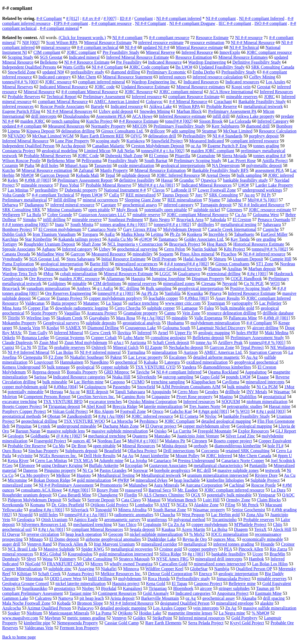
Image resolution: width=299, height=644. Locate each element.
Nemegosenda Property (77, 623)
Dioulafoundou (76, 116)
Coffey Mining (262, 77)
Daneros (30, 470)
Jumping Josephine (168, 279)
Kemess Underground (21, 367)
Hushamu (175, 323)
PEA (228, 549)
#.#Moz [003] (197, 298)
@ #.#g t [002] (69, 436)
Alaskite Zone (206, 505)
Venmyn (119, 618)
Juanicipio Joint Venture (198, 436)
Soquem (166, 254)
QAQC (288, 495)
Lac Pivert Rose (242, 161)
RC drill (204, 470)
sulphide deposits (101, 323)
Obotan (54, 416)
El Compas (159, 156)
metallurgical (195, 544)
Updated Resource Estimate (145, 87)
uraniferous (157, 520)
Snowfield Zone (22, 72)
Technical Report (61, 97)
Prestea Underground (196, 461)
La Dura (278, 490)
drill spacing (274, 598)
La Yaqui (114, 303)
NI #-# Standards (228, 136)
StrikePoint (162, 618)
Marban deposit (262, 269)
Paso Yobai (69, 185)
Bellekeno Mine (61, 161)
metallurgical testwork (263, 106)
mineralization (164, 352)
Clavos (159, 190)
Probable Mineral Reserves (47, 156)
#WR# (123, 480)
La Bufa (34, 215)
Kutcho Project (99, 121)
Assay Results (227, 298)
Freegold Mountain (214, 431)
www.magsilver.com (20, 618)
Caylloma (231, 382)
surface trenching (143, 303)
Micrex (97, 564)
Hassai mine (279, 406)
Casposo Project (208, 583)
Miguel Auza (76, 165)
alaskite (267, 603)
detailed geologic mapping (123, 608)
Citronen (199, 441)
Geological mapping (254, 426)
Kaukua (168, 529)
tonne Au (204, 342)
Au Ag (252, 357)
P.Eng (230, 505)
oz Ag (191, 598)
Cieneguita (32, 357)
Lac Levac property (145, 357)
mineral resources (18, 554)
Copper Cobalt (104, 338)
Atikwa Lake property (255, 116)
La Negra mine (232, 613)
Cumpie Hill (280, 259)
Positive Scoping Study (250, 288)
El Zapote (154, 347)
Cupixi (8, 347)
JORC (269, 97)
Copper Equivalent (275, 441)
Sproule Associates (19, 249)
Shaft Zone (91, 244)
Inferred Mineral (69, 333)
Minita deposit (174, 446)
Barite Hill (99, 264)
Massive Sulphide (59, 549)
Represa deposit (46, 372)
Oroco (158, 411)
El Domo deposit (64, 539)
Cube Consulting (98, 559)
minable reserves (272, 579)
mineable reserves (242, 97)
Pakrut (116, 357)
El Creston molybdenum (60, 229)
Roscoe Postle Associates (62, 106)
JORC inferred (281, 175)
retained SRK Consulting (247, 451)
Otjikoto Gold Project (109, 505)
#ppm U (285, 456)
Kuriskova (136, 141)
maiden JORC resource (79, 279)
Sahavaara (272, 224)
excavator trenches (105, 402)
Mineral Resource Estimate (108, 42)
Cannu (170, 313)
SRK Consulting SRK (21, 210)
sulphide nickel (207, 210)
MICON (140, 126)
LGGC (166, 274)
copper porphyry (203, 549)
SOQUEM (231, 402)
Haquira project (126, 583)
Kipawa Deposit (40, 131)
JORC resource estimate (270, 210)
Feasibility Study (123, 161)
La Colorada (240, 121)
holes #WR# (247, 333)
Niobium (34, 613)
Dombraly (11, 559)
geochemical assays (140, 205)
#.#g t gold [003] (271, 411)
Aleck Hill (282, 529)
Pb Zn (175, 234)
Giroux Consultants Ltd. (122, 131)
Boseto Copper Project (22, 406)
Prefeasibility (194, 136)
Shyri (31, 559)
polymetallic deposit (264, 165)
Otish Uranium (54, 520)
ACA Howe (142, 116)
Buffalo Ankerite (104, 465)
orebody (201, 446)
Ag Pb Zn (149, 293)
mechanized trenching (93, 524)
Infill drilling (65, 200)
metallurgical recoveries (132, 549)
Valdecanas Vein (39, 628)
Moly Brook (127, 210)
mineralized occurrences (136, 264)
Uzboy (105, 249)
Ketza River (18, 461)
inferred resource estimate (161, 42)
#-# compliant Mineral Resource (90, 92)
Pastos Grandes (113, 470)
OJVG (136, 136)
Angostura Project (233, 593)
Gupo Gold (210, 377)
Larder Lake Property (274, 185)
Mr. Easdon (188, 490)
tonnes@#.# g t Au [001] (86, 515)
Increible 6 (218, 234)
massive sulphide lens (66, 431)
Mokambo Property (19, 323)
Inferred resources (199, 402)
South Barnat (156, 161)
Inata (59, 224)
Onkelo (9, 338)
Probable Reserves (24, 97)
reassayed (133, 490)
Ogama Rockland (223, 372)
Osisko (160, 431)
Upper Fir (183, 333)
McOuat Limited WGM (53, 136)
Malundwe (138, 485)
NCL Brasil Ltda (22, 549)
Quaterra (140, 436)
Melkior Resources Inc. (121, 574)
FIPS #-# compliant (71, 23)
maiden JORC (33, 121)
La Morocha (122, 421)
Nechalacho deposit (186, 347)
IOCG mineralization (230, 534)
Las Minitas (18, 190)
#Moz (49, 274)
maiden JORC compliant (213, 151)
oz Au (196, 146)
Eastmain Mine (268, 593)
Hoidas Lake (150, 613)
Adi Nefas (126, 151)
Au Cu (290, 475)
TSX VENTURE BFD (63, 402)
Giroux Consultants (232, 264)
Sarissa (40, 377)
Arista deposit (122, 598)
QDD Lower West (66, 579)
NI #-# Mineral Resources (70, 111)
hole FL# (275, 446)
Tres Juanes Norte (205, 406)
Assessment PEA (111, 116)
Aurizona (138, 342)
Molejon (10, 397)
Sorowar (140, 470)
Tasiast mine (80, 593)
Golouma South (176, 328)
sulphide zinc (60, 569)
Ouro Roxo (12, 451)
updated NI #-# (156, 47)
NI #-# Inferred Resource (132, 603)
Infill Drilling (100, 579)
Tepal (110, 175)
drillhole (232, 392)
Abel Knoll (96, 406)
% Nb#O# (260, 613)
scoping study (108, 141)
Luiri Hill (211, 500)
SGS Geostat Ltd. (45, 259)
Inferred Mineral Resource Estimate (137, 57)
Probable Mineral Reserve (108, 185)
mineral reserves (142, 283)
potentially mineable (26, 392)
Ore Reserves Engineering (68, 293)
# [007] (110, 18)
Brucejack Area (190, 220)
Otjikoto (125, 613)
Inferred (145, 333)
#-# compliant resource (112, 23)
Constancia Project (19, 151)
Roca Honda (159, 579)
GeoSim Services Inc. (96, 397)
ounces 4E (82, 441)
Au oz (74, 392)
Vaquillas (72, 313)
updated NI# (53, 72)
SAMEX (73, 328)
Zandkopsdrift (79, 416)
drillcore (157, 131)
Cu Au (241, 215)
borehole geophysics (172, 470)
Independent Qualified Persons (29, 67)
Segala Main (132, 269)
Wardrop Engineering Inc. (154, 82)
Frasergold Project (50, 441)
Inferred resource (147, 97)
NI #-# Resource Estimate (87, 62)
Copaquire (161, 397)
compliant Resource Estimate (194, 97)
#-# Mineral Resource (188, 102)
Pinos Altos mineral (197, 254)
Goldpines (57, 283)
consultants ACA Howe (41, 490)
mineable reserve (87, 220)
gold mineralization (94, 480)
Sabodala (218, 220)
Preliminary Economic (166, 72)
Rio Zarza (279, 549)
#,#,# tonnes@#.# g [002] (187, 264)
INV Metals (257, 392)
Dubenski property (81, 190)
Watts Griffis (74, 67)
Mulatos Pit (175, 441)
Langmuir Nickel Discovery (221, 328)
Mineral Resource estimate (200, 47)
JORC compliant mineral (181, 92)
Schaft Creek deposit (171, 342)
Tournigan (216, 303)
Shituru (220, 259)
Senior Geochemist (248, 510)
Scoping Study (20, 57)
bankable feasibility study (245, 180)
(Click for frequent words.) (82, 38)
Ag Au (128, 456)
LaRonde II (181, 190)
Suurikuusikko (35, 588)
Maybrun (53, 618)
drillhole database (278, 313)
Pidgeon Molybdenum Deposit (34, 500)
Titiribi (14, 318)
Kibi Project (234, 249)
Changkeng (108, 495)
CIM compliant (47, 52)
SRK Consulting (223, 195)
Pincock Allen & (73, 544)
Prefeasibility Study (239, 72)
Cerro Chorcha (128, 308)
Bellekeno (49, 62)
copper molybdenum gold (25, 387)
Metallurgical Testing (116, 475)
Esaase (263, 377)
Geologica (26, 520)
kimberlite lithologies (225, 480)
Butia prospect (64, 303)
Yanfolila (173, 293)
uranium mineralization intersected (218, 475)
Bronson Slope (90, 603)
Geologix (16, 436)
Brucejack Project (185, 244)
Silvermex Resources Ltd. (44, 524)
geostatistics (65, 588)
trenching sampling (168, 382)
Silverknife (147, 377)
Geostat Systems (70, 338)
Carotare (109, 205)
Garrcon (78, 254)
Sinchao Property (44, 451)
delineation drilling (78, 131)
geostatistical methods (22, 416)
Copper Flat (38, 308)
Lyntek (44, 426)
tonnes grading (266, 146)
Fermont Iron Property (79, 628)
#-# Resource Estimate (139, 121)
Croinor (288, 544)
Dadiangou (34, 205)
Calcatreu (43, 598)
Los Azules (275, 82)
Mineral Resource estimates (201, 87)
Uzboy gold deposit (116, 111)
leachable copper (163, 298)
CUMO (138, 382)
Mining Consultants (64, 210)
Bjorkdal (109, 588)
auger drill (11, 544)
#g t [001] (196, 554)
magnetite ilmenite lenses (190, 613)
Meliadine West (50, 254)
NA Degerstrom (226, 165)
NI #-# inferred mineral (100, 352)
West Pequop (193, 515)
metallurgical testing (238, 224)
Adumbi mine (111, 461)
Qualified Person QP (254, 569)
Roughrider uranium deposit (27, 495)
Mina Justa (12, 308)
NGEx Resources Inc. (58, 456)
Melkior (63, 475)
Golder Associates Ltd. (204, 239)
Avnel (163, 333)
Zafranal (86, 170)
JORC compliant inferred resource (234, 490)
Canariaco (162, 461)
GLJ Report (286, 431)
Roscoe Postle (263, 485)
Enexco (205, 574)
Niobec (88, 588)
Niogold (25, 515)
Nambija (222, 569)
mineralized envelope (235, 603)
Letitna (157, 234)
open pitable (99, 210)
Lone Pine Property (72, 141)
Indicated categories (193, 593)
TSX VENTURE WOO (84, 421)
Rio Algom (104, 411)
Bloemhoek (183, 588)
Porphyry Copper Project (24, 411)
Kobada (64, 603)
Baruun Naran (28, 431)
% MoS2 (197, 534)
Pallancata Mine (243, 318)
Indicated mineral (84, 57)
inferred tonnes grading (234, 544)
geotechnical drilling (39, 421)
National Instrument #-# (125, 190)
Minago (36, 539)
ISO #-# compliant (271, 23)
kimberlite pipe (37, 623)
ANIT (165, 505)
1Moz (289, 387)
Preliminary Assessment (104, 97)
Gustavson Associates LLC (102, 215)
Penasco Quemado (274, 220)
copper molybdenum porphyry (115, 298)
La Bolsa (220, 529)
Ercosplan (134, 465)
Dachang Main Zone (121, 426)
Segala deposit (142, 529)
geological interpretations (183, 165)
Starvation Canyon (265, 352)
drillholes (206, 224)
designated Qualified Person (185, 603)
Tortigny (10, 244)
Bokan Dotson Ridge (52, 480)
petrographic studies (244, 406)
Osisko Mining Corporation (153, 402)
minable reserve (146, 215)
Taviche (143, 372)
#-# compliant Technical (53, 195)
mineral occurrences (100, 200)
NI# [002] (31, 42)
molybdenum (130, 579)
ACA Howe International (231, 92)
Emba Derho (204, 72)
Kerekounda (13, 505)
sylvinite (25, 456)
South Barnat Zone (170, 510)
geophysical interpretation (201, 288)
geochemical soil (17, 529)
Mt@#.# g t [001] (143, 441)
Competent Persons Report (47, 397)
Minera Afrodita (133, 510)
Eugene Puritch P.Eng (21, 111)
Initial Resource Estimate (124, 259)
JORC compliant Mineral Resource (198, 215)
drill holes (49, 165)
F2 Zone (56, 357)
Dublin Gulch (14, 234)
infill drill (221, 116)
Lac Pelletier (270, 303)
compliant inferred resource (255, 141)
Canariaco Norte (102, 229)
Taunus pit (265, 588)
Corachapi (223, 102)
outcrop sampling (178, 377)
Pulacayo (86, 608)
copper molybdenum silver (206, 426)
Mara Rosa (125, 318)
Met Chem (87, 77)
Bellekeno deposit (208, 338)
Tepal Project (252, 347)
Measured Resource (109, 254)
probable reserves (69, 347)
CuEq (114, 195)
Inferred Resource (197, 52)
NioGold (33, 564)
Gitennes (234, 210)
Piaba (30, 165)
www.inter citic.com (183, 303)
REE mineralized (141, 195)
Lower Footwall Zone (217, 190)
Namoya (66, 598)
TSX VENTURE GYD (155, 367)
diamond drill (258, 126)
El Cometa (189, 416)
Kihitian (24, 574)
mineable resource (37, 185)
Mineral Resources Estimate (128, 274)
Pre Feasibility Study (121, 52)
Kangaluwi (133, 588)
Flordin (131, 495)
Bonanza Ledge (35, 338)
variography (242, 303)
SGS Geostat (51, 57)
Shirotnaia (34, 579)
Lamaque (190, 308)
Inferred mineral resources (202, 618)
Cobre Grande (60, 215)
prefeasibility (46, 190)
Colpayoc (154, 102)
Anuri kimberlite (154, 456)
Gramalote (206, 156)
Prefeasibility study (193, 579)
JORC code (105, 87)
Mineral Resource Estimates (243, 57)
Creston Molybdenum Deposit (158, 146)
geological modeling (59, 151)
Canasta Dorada (16, 254)
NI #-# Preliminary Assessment (66, 485)
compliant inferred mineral (102, 82)
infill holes (49, 515)
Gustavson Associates (168, 465)
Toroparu (90, 234)
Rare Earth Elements (163, 623)
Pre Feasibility (129, 62)
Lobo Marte (134, 338)
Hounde (267, 544)
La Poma (103, 613)
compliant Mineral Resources (97, 529)
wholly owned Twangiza (131, 564)
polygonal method (189, 520)
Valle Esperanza (208, 318)
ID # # (125, 18)
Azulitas (234, 269)
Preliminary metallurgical (25, 200)
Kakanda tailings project (80, 239)
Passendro (121, 387)
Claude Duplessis (17, 342)
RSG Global (50, 554)
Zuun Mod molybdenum (86, 342)
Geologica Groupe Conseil (26, 583)
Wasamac (282, 392)
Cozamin (10, 165)
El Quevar (11, 534)
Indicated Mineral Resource (64, 87)
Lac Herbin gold (225, 515)
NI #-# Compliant (151, 23)
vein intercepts (206, 608)
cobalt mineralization (79, 274)
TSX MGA (83, 461)
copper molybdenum (210, 524)
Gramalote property (140, 313)
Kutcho (9, 170)
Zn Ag (231, 608)
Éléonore (27, 465)
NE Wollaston (283, 347)
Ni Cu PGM (267, 387)
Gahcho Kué (181, 411)
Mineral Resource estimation (47, 170)
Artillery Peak (230, 342)
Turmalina (136, 352)
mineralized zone (17, 485)
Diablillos (248, 397)
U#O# (243, 185)
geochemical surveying (137, 249)
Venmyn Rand (39, 544)
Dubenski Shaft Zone (124, 156)
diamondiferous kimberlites (227, 367)
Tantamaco (168, 239)
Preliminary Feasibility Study (179, 126)
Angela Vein (29, 328)
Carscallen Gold (173, 564)
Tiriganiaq (158, 588)
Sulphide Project (265, 480)
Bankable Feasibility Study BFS (220, 170)
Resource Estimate (212, 38)
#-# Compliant (49, 18)
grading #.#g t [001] (47, 510)
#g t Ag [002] (153, 318)
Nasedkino (99, 362)
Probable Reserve (222, 106)
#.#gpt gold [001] (214, 411)
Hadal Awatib (195, 259)
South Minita (82, 224)
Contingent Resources (117, 593)
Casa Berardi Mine (74, 495)
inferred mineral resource (72, 205)
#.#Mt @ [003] (38, 180)
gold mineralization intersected (126, 554)
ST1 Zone (265, 264)
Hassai (167, 180)
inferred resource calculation (218, 77)
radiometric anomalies (134, 515)
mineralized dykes (152, 480)
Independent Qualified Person (28, 146)
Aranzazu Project (102, 313)
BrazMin (277, 554)
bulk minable (239, 387)
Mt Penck (250, 505)
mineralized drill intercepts (219, 559)
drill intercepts (44, 116)
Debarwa (10, 205)
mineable (180, 318)
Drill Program (164, 259)
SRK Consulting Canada (273, 67)
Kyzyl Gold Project (247, 623)
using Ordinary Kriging (62, 465)
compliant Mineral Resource (63, 102)
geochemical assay (219, 598)
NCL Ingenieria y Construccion (135, 244)
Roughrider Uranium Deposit (49, 244)
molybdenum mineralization (215, 323)
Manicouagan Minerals (69, 613)
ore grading (266, 239)
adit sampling (183, 131)
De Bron (79, 446)
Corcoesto (210, 451)
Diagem (241, 529)
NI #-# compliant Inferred (262, 18)
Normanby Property (109, 126)
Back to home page (19, 637)
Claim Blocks (269, 500)
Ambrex (83, 288)
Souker (14, 613)
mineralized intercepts (265, 382)
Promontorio (111, 485)
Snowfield (146, 387)
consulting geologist (168, 338)
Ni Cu (88, 470)
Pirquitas (24, 426)
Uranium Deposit (248, 259)
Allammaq (115, 279)
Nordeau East (109, 441)
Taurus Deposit (175, 195)
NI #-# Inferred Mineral (28, 352)
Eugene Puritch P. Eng (227, 146)
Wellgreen (11, 215)
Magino (226, 397)
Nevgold (230, 283)
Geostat (264, 87)
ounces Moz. (225, 539)
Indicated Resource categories (79, 377)
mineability (143, 254)
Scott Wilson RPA (62, 42)
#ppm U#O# (92, 195)
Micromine (17, 480)
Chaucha (168, 515)
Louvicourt (44, 362)
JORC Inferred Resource (178, 175)
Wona (47, 559)
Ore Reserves (41, 279)
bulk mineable (55, 382)
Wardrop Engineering (207, 62)
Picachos (229, 254)
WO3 (275, 283)
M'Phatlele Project (250, 524)
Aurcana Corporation (204, 485)
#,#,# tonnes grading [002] (25, 224)
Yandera (189, 367)
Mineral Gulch (126, 347)
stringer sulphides (234, 588)
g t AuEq (105, 288)
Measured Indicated (206, 141)
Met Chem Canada (255, 456)
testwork (273, 470)
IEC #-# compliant (235, 23)
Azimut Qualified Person (49, 608)
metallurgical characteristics (218, 465)
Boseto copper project (233, 441)
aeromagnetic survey (122, 520)
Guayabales (99, 318)
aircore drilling (265, 328)
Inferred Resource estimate (183, 116)
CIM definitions (107, 283)
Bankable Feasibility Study (262, 102)
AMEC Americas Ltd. (223, 352)
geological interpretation (62, 264)
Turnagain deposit (216, 205)
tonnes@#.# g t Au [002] (163, 151)
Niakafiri (109, 569)
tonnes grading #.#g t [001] (124, 224)
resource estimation (207, 42)
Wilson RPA (189, 106)
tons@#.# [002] (179, 121)
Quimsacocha (56, 269)
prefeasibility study (87, 72)
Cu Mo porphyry (35, 475)
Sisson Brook (211, 121)
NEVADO (17, 136)
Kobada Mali (87, 175)
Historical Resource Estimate (259, 244)
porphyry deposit (264, 136)
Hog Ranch (217, 244)
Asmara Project (80, 574)
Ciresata (208, 283)
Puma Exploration (18, 264)
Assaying (86, 569)
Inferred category (77, 249)
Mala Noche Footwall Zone (26, 603)
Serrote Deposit (101, 500)
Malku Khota (133, 234)
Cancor (43, 298)
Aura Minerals (167, 485)
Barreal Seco (160, 490)
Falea (209, 308)
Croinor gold (171, 549)
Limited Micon (97, 151)
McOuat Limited (238, 131)
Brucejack (11, 288)
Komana (37, 505)
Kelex (13, 180)
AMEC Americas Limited (117, 102)
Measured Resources (66, 126)
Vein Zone (191, 313)
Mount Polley (187, 456)
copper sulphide (115, 367)
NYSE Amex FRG (172, 559)
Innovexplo (27, 269)
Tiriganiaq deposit (64, 406)
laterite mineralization (163, 406)
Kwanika (195, 293)
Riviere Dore (266, 475)
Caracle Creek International (232, 229)
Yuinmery (68, 559)
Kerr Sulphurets (225, 126)
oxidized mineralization (207, 362)
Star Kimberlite (38, 239)
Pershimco (149, 421)
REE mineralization (185, 200)
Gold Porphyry (245, 618)
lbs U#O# (184, 67)
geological (85, 367)
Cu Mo (59, 446)
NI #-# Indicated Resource (261, 205)
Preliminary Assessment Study (257, 338)
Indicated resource (127, 106)
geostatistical (275, 397)
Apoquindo (161, 392)
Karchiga (10, 239)
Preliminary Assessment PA (232, 111)
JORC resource (58, 82)
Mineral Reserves (17, 87)
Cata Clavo (131, 500)
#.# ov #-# (91, 18)
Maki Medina (276, 333)
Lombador (144, 505)
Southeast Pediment (126, 220)
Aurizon (190, 352)
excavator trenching (20, 402)
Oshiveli (99, 347)
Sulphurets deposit (81, 451)
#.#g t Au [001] (52, 529)
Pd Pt (266, 195)
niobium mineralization (267, 402)
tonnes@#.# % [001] (267, 342)
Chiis (278, 524)
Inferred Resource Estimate (252, 293)
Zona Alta (255, 515)
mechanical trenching (107, 436)
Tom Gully (38, 333)
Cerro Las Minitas (51, 461)
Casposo (118, 382)
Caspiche (271, 229)
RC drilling (129, 288)
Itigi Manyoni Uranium (114, 544)
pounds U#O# (238, 377)
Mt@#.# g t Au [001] (156, 185)
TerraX (260, 529)
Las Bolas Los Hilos (270, 564)
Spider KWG (93, 549)
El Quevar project (161, 426)
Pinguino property (60, 470)
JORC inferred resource (152, 416)
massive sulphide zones (238, 470)
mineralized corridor (159, 544)
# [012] (73, 18)
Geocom (116, 534)
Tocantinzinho (224, 520)
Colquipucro (95, 387)
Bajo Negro (160, 220)
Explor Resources (253, 431)
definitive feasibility (137, 180)
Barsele (98, 106)
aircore (206, 588)
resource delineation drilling (231, 313)
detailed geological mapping (226, 421)
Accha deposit (73, 146)
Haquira (138, 279)
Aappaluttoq (256, 372)
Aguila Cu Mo (120, 239)
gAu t (119, 342)
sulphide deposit (136, 175)
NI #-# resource (249, 38)
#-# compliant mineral (59, 28)
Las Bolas (65, 352)
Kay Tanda (240, 239)
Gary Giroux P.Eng (140, 229)
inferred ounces (173, 77)
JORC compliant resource (269, 52)
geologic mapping (214, 333)
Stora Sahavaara (81, 259)
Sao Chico (127, 524)
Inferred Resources (276, 92)
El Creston (242, 220)
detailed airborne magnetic (217, 357)
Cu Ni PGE (254, 283)
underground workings (262, 190)
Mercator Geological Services (176, 269)
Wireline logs (38, 318)
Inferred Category (273, 121)
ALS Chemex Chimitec (164, 495)
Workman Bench (182, 500)
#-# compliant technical (98, 47)
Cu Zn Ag (176, 524)
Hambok (257, 559)
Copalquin (152, 524)
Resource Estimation (194, 57)
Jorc (199, 195)
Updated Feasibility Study (222, 67)
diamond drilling (125, 72)
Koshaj (53, 328)
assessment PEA (269, 170)
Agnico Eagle (86, 520)
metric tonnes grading (86, 618)
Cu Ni (26, 347)
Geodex (212, 392)
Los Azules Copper (170, 608)
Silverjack (80, 510)
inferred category (178, 205)
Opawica (209, 180)
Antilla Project (275, 161)
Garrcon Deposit (55, 175)
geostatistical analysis (141, 323)
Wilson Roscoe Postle (21, 161)
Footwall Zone (133, 411)
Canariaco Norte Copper (243, 461)
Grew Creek (100, 333)
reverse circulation (43, 534)
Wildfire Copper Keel (164, 569)
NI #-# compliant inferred (179, 18)
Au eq (249, 195)
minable (80, 283)
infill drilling (54, 220)
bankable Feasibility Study (247, 416)
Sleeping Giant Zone (143, 200)
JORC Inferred (219, 456)
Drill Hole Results (99, 456)
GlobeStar (199, 569)
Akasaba (249, 598)
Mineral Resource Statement (127, 77)
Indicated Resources (201, 82)
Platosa (215, 269)
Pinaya (215, 293)
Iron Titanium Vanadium (54, 234)
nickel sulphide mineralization (156, 534)
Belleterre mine (242, 583)
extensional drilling (224, 274)
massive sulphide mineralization (120, 431)
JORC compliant (81, 52)
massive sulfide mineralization (270, 608)
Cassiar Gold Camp (121, 623)
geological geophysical (94, 269)
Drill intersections (179, 451)
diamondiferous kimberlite (238, 446)
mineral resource (56, 47)
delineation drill (162, 136)
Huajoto (84, 475)
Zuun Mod (49, 342)
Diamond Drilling (103, 328)
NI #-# (131, 47)
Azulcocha (11, 608)
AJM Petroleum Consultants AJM (191, 387)
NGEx (182, 505)
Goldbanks (40, 436)
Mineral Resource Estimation (160, 170)
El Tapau (179, 583)
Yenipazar (267, 495)
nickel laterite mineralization (81, 583)
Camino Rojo (133, 397)
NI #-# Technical (244, 47)
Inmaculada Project (234, 579)
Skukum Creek (69, 318)
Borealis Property (82, 372)
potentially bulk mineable (229, 495)
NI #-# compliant (221, 18)
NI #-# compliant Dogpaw (192, 23)
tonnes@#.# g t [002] (172, 224)
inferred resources (18, 106)
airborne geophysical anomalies (113, 539)
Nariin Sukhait (204, 249)
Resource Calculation (278, 131)
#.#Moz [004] (66, 387)
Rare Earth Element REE (102, 136)
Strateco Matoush (134, 559)
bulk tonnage (58, 367)
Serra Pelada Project (206, 623)
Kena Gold (156, 583)
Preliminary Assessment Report (85, 180)
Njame (214, 200)
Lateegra (172, 362)
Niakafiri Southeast (87, 357)
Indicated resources (242, 82)
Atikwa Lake (161, 106)
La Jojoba (138, 461)
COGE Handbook (246, 279)
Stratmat (209, 131)
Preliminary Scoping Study (197, 161)
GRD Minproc (117, 372)
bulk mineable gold (237, 308)
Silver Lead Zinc (241, 436)
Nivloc (211, 416)
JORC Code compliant (149, 67)
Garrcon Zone (222, 347)
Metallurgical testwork (161, 475)
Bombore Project (17, 229)
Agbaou (49, 249)
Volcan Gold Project (70, 411)
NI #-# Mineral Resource (253, 42)
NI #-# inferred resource (264, 254)
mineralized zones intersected (220, 564)
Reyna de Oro (195, 539)
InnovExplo (230, 52)
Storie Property (44, 313)
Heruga (56, 392)
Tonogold (103, 510)
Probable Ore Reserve (27, 446)
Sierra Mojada (234, 156)
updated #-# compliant (22, 126)
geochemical (126, 362)
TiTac (43, 347)
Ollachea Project (142, 451)
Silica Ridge (170, 554)
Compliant (144, 18)
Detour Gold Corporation (170, 574)
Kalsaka (151, 362)
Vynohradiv (12, 259)
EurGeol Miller (274, 234)
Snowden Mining (155, 111)
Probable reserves (259, 520)
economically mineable (263, 539)
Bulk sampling (159, 288)
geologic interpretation (238, 574)
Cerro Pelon (175, 249)
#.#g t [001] (257, 274)
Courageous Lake (140, 328)
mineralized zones (179, 283)
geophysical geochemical (256, 362)
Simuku (30, 220)
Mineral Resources (139, 446)
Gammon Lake (15, 598)
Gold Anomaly (156, 593)
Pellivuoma (91, 161)
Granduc (187, 180)
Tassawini (103, 165)
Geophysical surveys (61, 323)
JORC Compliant (180, 421)
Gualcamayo (189, 274)
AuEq (109, 234)
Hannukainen (72, 362)
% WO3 (243, 411)
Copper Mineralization (22, 569)
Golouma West (266, 215)
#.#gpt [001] (79, 490)
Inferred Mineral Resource (25, 141)
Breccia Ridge (125, 406)
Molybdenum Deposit (182, 229)
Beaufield (113, 451)
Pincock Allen (251, 549)
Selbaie (74, 500)
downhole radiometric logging (82, 308)
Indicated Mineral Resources (207, 185)
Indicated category (55, 77)
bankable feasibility (229, 554)
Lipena (14, 131)
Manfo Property (114, 170)
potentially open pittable (166, 210)
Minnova (131, 569)
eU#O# (146, 239)
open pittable (104, 446)
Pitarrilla (183, 156)
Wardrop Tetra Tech (20, 274)
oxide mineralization (136, 165)
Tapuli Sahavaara (130, 392)
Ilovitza (124, 333)
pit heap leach (92, 598)
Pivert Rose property (194, 397)
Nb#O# (27, 175)
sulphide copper (161, 308)
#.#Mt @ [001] (277, 318)
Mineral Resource (39, 92)
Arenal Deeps (218, 175)
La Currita (182, 431)
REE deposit (97, 392)
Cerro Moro (188, 392)
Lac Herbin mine (89, 382)
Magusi (154, 500)
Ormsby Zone (238, 500)
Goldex (140, 618)
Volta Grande (14, 195)
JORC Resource (139, 92)
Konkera (194, 234)
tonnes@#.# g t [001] (116, 293)
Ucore (258, 554)
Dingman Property (208, 279)
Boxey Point (108, 490)
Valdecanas (35, 303)
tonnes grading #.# (270, 156)
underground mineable (77, 426)
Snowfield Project (167, 141)
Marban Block (189, 111)
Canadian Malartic (108, 146)
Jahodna (234, 200)
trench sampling (65, 121)
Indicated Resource (165, 62)
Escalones (178, 357)
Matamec (91, 303)
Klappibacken (203, 382)
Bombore (285, 126)
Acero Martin (193, 529)
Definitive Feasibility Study (257, 62)
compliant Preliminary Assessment (33, 593)
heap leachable (187, 480)
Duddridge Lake (162, 539)
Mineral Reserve (160, 52)
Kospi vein (241, 87)
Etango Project (70, 298)
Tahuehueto (244, 234)
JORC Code (88, 156)
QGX (196, 495)
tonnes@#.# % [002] (270, 249)
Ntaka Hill (121, 377)
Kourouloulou (80, 554)
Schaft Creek (49, 574)
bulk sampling (249, 175)
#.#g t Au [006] (112, 416)
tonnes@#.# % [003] (20, 82)
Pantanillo (258, 465)
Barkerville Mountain (160, 598)
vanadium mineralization (48, 288)
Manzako (162, 436)
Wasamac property (209, 510)
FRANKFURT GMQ (65, 564)
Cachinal (237, 485)
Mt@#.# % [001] (263, 200)
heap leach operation (84, 534)
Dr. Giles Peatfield (68, 505)
